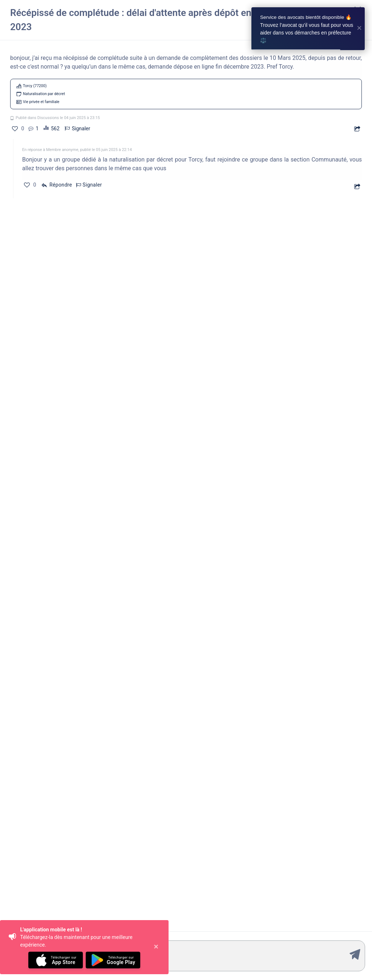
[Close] (156, 947)
